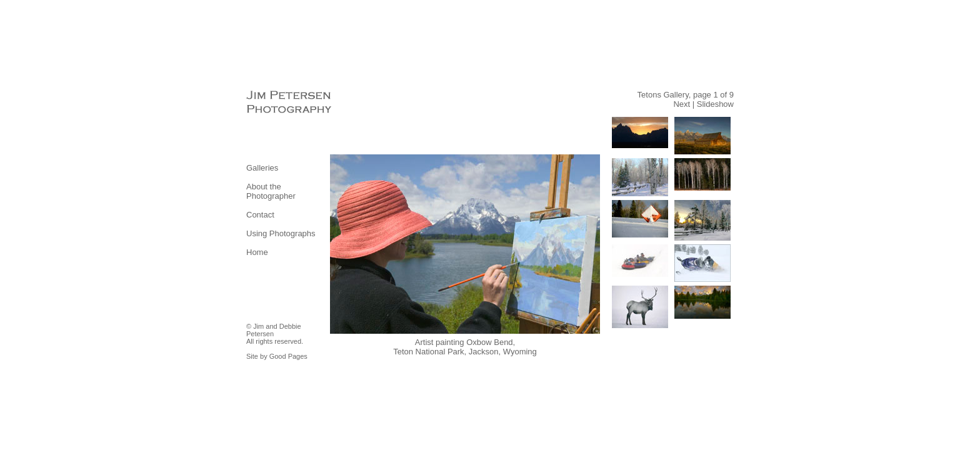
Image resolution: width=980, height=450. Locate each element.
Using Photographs (281, 233)
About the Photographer (271, 191)
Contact (260, 215)
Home (257, 252)
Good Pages (288, 356)
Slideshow (715, 104)
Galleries (262, 168)
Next (682, 104)
